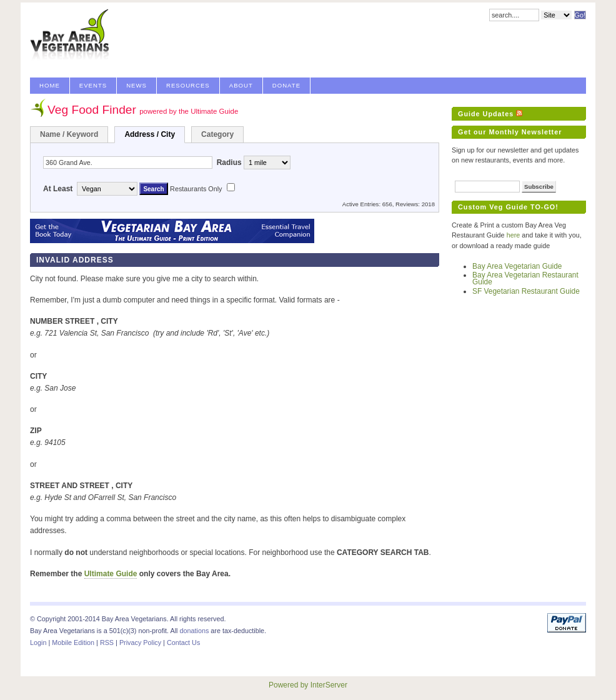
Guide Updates (486, 114)
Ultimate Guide (111, 574)
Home (50, 85)
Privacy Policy (140, 642)
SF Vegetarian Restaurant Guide (526, 291)
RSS (107, 642)
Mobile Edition (73, 642)
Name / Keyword (69, 134)
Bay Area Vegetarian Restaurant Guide (525, 278)
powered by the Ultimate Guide (189, 111)
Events (93, 85)
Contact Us (183, 642)
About (241, 85)
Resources (188, 85)
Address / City (150, 134)
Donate (286, 85)
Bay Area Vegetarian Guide (517, 266)
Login (38, 642)
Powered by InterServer (308, 685)
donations (194, 631)
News (137, 85)
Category (217, 134)
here (514, 235)
